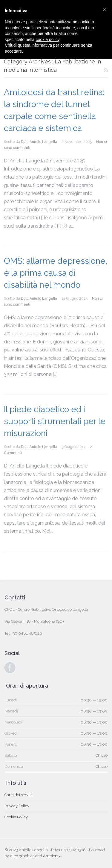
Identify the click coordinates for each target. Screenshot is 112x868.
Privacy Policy (17, 806)
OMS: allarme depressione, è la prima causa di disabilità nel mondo (56, 273)
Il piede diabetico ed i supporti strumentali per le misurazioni (55, 421)
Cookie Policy (16, 817)
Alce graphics (22, 856)
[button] (104, 10)
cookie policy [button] (48, 39)
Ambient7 (52, 856)
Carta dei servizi (18, 795)
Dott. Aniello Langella (39, 142)
